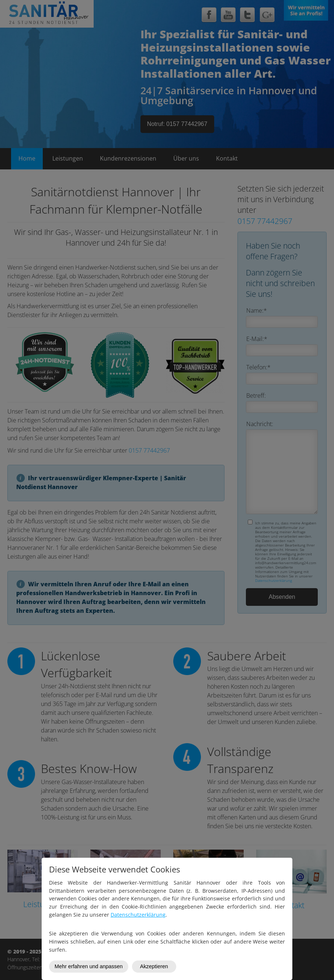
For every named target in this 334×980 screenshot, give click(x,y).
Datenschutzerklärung (138, 915)
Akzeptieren (154, 966)
